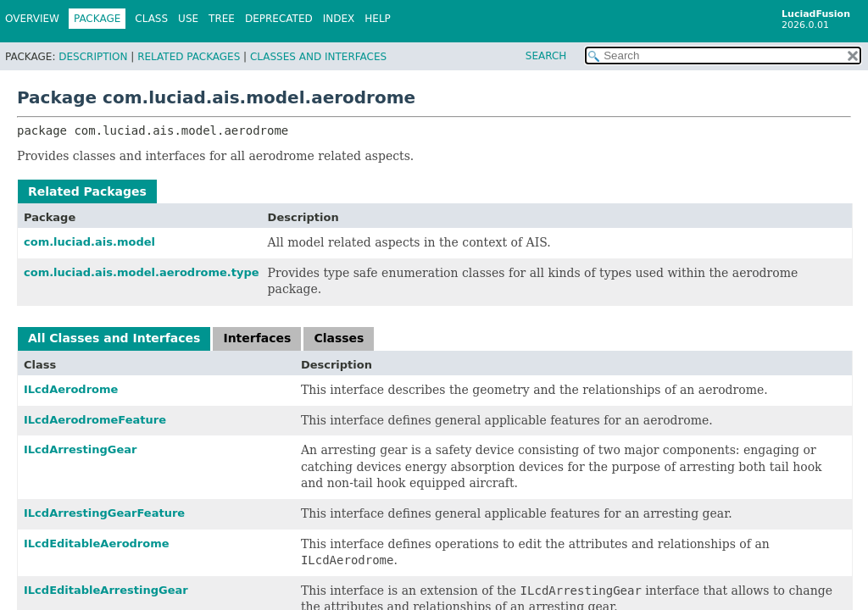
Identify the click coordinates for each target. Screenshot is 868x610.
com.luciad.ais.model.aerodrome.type (142, 272)
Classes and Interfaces (318, 57)
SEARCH (546, 56)
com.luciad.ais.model (89, 242)
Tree (222, 19)
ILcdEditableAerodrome (97, 543)
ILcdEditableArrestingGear (106, 590)
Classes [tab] (339, 338)
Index (339, 19)
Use (188, 19)
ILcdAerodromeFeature (95, 420)
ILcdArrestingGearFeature (104, 513)
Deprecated (279, 19)
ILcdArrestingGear (80, 449)
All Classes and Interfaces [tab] (114, 338)
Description (93, 57)
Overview (32, 19)
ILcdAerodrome (71, 389)
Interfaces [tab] (257, 338)
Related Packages (189, 57)
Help (378, 19)
